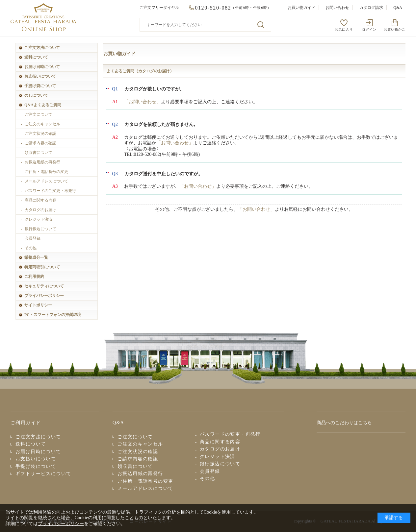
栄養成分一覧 (36, 257)
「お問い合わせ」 (143, 102)
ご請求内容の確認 (40, 143)
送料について (36, 57)
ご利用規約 (34, 277)
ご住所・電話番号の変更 (46, 172)
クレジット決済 (39, 219)
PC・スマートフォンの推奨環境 (53, 315)
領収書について (39, 153)
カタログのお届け (40, 210)
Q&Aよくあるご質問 (43, 105)
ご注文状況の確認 (40, 133)
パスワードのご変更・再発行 (50, 191)
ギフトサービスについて (43, 474)
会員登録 (33, 238)
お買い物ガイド (301, 8)
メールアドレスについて (46, 181)
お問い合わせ (337, 8)
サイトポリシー (38, 305)
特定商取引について (42, 267)
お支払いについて (40, 76)
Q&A (398, 8)
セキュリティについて (44, 286)
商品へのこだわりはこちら (344, 423)
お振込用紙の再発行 (42, 162)
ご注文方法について (42, 48)
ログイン (369, 29)
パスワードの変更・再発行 (230, 434)
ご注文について (39, 114)
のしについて (36, 95)
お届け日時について (42, 67)
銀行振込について (40, 229)
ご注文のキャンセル (42, 124)
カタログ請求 (371, 8)
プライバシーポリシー (44, 296)
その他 (31, 248)
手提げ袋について (40, 86)
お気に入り (344, 29)
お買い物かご (395, 29)
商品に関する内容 (40, 200)
